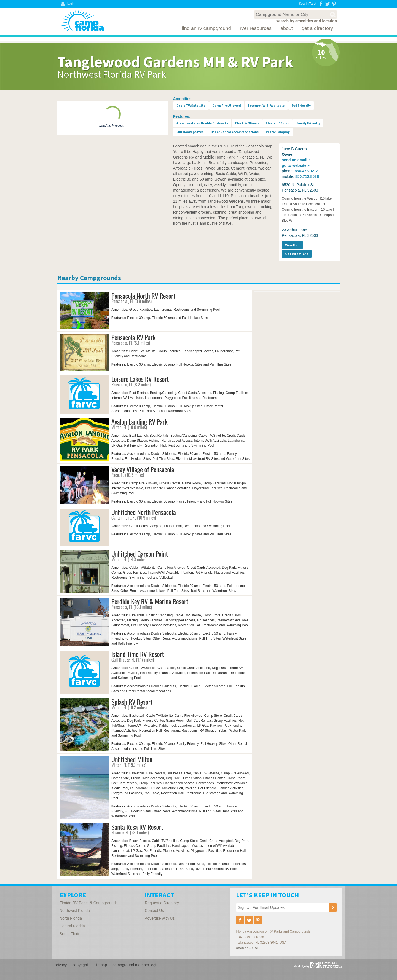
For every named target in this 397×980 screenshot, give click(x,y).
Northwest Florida (75, 911)
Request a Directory (162, 903)
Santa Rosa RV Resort (137, 827)
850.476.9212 (307, 171)
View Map (292, 245)
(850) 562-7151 (247, 948)
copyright (80, 965)
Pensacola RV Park (133, 337)
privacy (61, 965)
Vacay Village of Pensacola (143, 469)
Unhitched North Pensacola (144, 512)
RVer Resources (256, 28)
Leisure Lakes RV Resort (140, 379)
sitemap (100, 965)
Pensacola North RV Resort (143, 296)
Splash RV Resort (132, 702)
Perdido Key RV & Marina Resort (150, 601)
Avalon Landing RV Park (140, 421)
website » (296, 165)
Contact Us (154, 911)
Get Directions (297, 254)
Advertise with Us (160, 918)
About (287, 28)
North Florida (71, 918)
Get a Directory (317, 28)
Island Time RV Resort (138, 654)
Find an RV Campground (206, 28)
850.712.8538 (307, 176)
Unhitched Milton (132, 759)
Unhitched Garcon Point (140, 554)
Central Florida (72, 926)
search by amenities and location (307, 21)
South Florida (71, 934)
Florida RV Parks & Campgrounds (89, 903)
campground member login (136, 965)
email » (296, 160)
